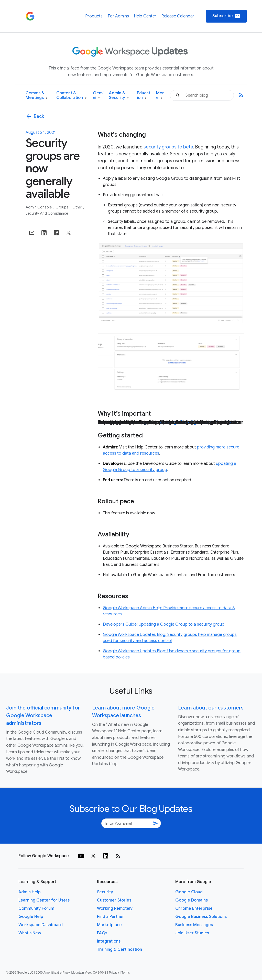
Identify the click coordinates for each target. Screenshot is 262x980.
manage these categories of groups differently (182, 422)
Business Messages (194, 925)
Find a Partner (111, 917)
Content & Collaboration (71, 96)
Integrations (109, 941)
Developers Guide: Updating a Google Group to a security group (164, 624)
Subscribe (226, 16)
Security (105, 892)
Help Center (145, 16)
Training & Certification (119, 949)
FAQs (102, 933)
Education (144, 96)
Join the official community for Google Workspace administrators (43, 716)
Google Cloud (189, 892)
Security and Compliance (47, 213)
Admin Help (30, 892)
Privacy (114, 973)
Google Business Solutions (201, 917)
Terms (125, 973)
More (160, 96)
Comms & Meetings (36, 96)
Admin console (39, 207)
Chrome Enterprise (194, 908)
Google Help (31, 917)
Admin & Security (119, 96)
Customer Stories (114, 900)
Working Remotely (115, 908)
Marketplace (109, 925)
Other (78, 207)
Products (94, 16)
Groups (62, 207)
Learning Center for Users (44, 900)
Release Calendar (178, 16)
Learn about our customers (211, 708)
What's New (30, 933)
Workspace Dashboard (41, 925)
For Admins (118, 16)
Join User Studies (192, 933)
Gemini (98, 96)
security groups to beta (168, 147)
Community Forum (36, 908)
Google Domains (192, 900)
